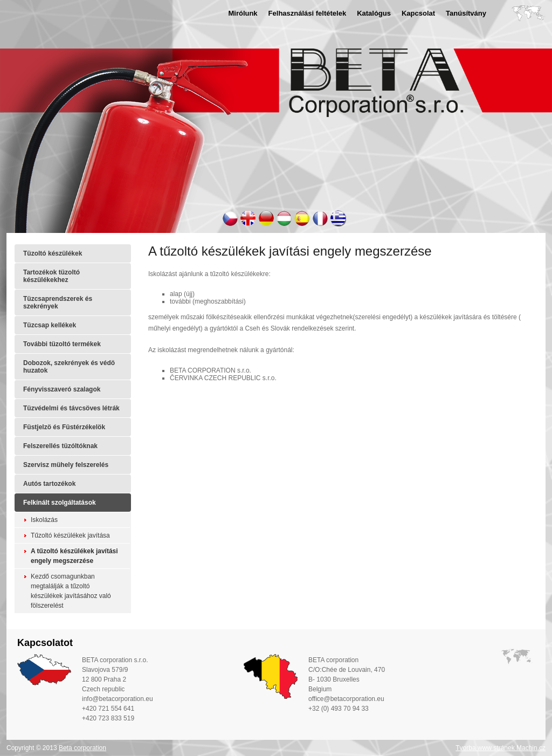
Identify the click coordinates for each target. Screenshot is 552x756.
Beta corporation (82, 748)
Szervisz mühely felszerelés (66, 465)
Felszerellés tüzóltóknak (60, 446)
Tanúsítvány (466, 13)
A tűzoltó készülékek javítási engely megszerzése (74, 556)
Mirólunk (243, 13)
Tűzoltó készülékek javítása (70, 535)
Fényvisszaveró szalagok (62, 389)
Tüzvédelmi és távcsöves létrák (71, 408)
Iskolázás (44, 520)
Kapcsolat (418, 13)
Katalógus (374, 13)
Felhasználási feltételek (308, 13)
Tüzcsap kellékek (50, 325)
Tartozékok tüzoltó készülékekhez (51, 276)
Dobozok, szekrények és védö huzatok (69, 367)
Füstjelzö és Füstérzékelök (64, 427)
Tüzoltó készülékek (53, 253)
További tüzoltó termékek (62, 344)
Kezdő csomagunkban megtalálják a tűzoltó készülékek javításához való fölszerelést (71, 591)
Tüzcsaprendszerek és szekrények (58, 303)
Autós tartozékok (49, 484)
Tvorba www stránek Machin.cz (501, 748)
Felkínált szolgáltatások (60, 503)
